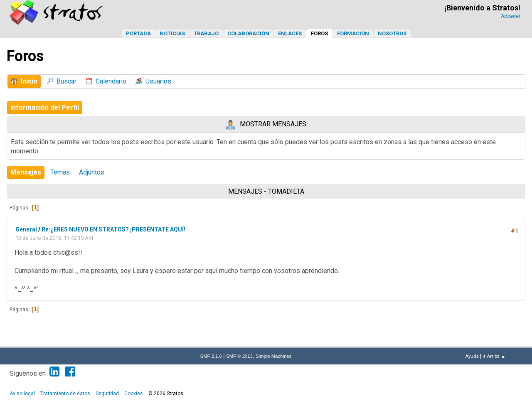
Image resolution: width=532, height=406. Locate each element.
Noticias (172, 33)
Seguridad (107, 394)
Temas (60, 172)
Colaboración (248, 33)
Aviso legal (22, 394)
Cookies (134, 394)
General (26, 229)
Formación (353, 33)
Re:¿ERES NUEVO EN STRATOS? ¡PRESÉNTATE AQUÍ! (113, 229)
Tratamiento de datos (65, 394)
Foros (319, 33)
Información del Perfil (45, 107)
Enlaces (290, 33)
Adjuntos (92, 172)
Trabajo (206, 33)
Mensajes (26, 172)
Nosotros (392, 33)
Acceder (511, 16)
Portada (138, 33)
